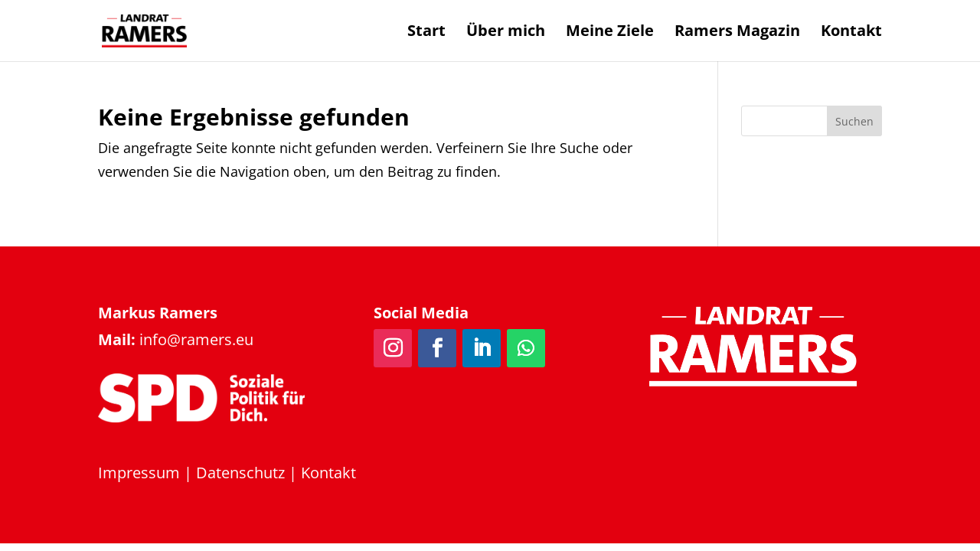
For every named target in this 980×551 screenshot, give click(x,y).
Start (426, 33)
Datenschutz (240, 473)
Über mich (506, 33)
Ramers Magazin (737, 33)
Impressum (139, 473)
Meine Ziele (610, 33)
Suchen (854, 121)
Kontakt (851, 33)
